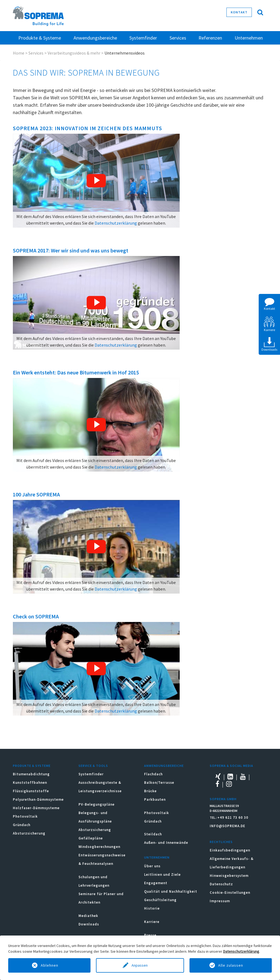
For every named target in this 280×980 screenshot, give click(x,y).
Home (19, 53)
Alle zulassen (231, 965)
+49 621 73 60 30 (233, 817)
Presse (150, 935)
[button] (96, 181)
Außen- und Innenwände (166, 843)
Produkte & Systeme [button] (40, 38)
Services (36, 53)
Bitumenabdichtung (31, 774)
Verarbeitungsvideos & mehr (74, 53)
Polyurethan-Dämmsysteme (38, 799)
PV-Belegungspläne (97, 804)
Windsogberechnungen (99, 847)
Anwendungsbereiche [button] (95, 38)
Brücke (150, 791)
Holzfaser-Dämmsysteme (36, 808)
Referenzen (210, 38)
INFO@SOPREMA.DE (227, 826)
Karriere (152, 922)
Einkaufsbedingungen (230, 850)
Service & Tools (93, 766)
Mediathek (88, 916)
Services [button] (178, 38)
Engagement (156, 883)
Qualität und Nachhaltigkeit (171, 891)
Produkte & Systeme (32, 766)
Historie (152, 908)
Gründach (22, 825)
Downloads (89, 924)
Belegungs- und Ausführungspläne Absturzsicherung (95, 821)
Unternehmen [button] (249, 38)
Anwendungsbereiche (164, 766)
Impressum (220, 901)
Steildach (153, 834)
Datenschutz (221, 884)
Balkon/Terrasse (159, 783)
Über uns (152, 866)
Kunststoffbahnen (30, 783)
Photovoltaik (25, 816)
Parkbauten (155, 799)
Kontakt (239, 12)
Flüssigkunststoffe (31, 791)
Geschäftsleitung (160, 900)
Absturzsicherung (29, 833)
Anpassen (140, 965)
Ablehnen (49, 965)
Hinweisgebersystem (229, 876)
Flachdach (153, 774)
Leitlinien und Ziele (162, 875)
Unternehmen (157, 857)
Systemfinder (91, 774)
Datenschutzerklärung (116, 223)
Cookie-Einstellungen (230, 893)
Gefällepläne (91, 838)
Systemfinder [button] (143, 38)
